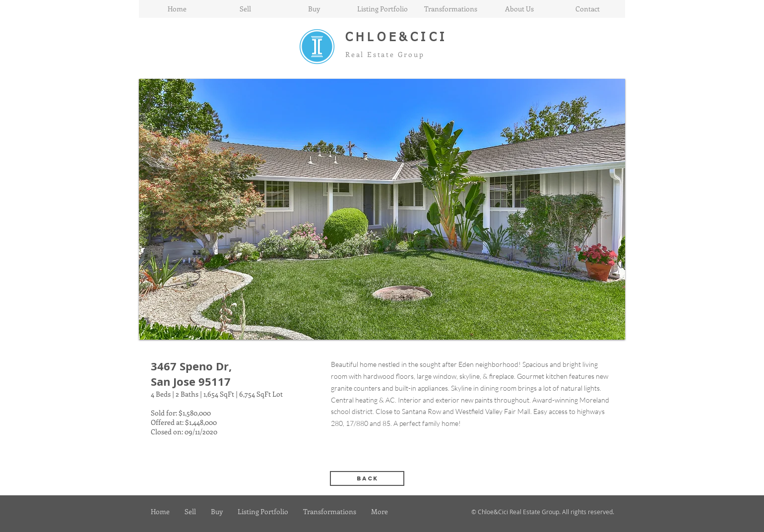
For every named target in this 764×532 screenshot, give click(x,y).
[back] (367, 478)
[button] (382, 209)
